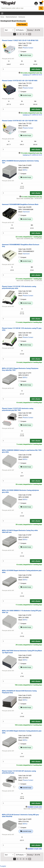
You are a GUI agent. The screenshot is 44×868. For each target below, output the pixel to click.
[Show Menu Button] (2, 13)
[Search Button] (41, 8)
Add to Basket (36, 69)
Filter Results (22, 24)
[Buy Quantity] (16, 69)
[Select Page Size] (21, 30)
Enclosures (22, 17)
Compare (22, 52)
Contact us (26, 75)
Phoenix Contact (28, 48)
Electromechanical (11, 17)
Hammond (26, 212)
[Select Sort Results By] (9, 30)
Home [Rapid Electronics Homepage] (2, 17)
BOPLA (25, 170)
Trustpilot (3, 866)
